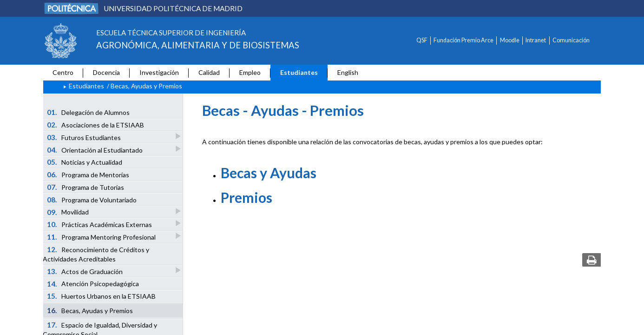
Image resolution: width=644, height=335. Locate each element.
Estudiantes (299, 72)
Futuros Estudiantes (85, 137)
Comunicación (571, 40)
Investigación (159, 72)
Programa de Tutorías (86, 187)
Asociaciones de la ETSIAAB (96, 125)
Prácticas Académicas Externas (100, 224)
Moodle (510, 40)
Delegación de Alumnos (89, 112)
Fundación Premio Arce (463, 40)
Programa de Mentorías (88, 174)
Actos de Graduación (85, 271)
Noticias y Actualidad (85, 162)
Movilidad (69, 212)
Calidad (209, 72)
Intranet (536, 40)
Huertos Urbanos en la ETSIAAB (102, 296)
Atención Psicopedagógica (93, 284)
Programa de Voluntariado (92, 200)
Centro (63, 72)
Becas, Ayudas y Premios (90, 310)
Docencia (106, 72)
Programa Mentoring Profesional (102, 237)
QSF (422, 40)
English (348, 72)
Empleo (250, 72)
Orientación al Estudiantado (95, 150)
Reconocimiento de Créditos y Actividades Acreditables (96, 254)
